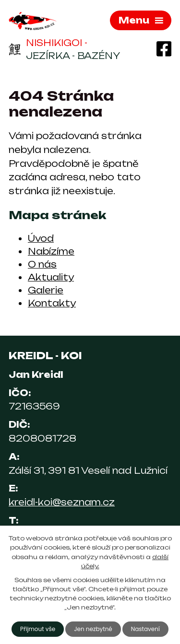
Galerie (46, 290)
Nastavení (145, 629)
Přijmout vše (38, 629)
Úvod (41, 238)
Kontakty (52, 303)
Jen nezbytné (93, 629)
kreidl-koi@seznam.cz (62, 502)
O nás (42, 264)
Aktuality (51, 277)
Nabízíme (51, 251)
